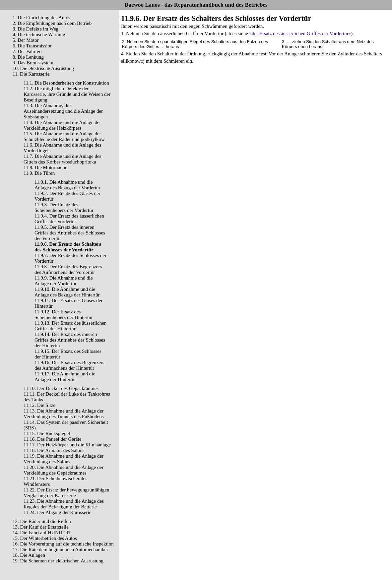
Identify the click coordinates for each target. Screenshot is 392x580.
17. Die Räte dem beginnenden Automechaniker (60, 549)
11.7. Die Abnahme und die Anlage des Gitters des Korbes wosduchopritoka (62, 159)
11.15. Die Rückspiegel (47, 433)
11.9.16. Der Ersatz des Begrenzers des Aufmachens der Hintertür (69, 365)
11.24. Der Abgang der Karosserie (57, 512)
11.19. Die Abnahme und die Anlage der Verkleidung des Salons (64, 459)
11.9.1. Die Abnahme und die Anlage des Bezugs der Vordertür (67, 185)
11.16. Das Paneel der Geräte (52, 439)
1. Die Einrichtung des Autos (41, 18)
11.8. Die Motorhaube (45, 167)
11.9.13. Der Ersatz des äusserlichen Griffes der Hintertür (70, 326)
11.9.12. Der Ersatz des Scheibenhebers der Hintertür (64, 315)
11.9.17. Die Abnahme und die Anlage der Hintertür (65, 377)
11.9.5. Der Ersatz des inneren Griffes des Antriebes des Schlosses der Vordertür (70, 233)
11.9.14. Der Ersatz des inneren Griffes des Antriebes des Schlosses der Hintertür (70, 340)
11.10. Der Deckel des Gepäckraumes (61, 388)
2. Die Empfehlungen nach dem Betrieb (52, 23)
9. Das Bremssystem (33, 63)
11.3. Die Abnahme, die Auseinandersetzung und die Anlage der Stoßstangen (63, 111)
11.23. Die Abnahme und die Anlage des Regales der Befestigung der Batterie (64, 504)
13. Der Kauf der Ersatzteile (41, 527)
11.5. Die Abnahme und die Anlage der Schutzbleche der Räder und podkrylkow (64, 136)
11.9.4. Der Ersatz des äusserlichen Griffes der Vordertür (69, 219)
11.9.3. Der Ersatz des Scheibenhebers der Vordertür (64, 207)
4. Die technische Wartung (39, 34)
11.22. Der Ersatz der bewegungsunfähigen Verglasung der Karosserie (66, 493)
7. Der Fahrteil (27, 51)
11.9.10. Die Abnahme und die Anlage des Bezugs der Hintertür (67, 292)
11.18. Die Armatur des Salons (54, 450)
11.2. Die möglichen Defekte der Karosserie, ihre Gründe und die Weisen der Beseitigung (67, 94)
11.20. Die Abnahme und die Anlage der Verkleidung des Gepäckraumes (64, 470)
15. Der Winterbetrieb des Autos (45, 538)
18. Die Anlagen (29, 555)
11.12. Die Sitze (39, 405)
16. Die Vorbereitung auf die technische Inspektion (63, 544)
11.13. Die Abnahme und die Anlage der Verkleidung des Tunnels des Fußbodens (64, 414)
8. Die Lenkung (28, 57)
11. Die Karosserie (31, 74)
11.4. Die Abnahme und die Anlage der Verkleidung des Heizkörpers (62, 125)
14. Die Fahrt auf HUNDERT (42, 533)
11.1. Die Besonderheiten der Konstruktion (66, 83)
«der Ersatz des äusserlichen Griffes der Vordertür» (300, 33)
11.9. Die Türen (39, 173)
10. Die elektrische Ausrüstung (43, 68)
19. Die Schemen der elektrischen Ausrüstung (58, 561)
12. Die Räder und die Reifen (42, 521)
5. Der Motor (26, 40)
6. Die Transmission (33, 46)
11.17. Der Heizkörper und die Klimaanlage (67, 445)
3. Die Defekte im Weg (35, 29)
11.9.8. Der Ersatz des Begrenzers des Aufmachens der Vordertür (68, 269)
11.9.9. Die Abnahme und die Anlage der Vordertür (64, 281)
